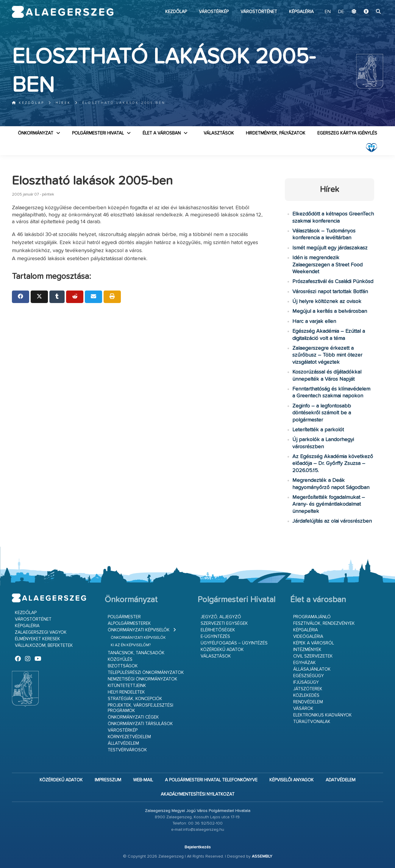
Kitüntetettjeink (127, 686)
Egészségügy (309, 676)
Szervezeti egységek (224, 623)
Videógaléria (308, 637)
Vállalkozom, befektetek (44, 645)
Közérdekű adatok (222, 650)
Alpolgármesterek (129, 623)
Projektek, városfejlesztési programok (140, 708)
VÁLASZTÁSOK (219, 133)
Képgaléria (301, 12)
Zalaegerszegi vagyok (41, 632)
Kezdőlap (176, 12)
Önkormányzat (36, 133)
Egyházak (305, 663)
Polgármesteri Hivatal (98, 133)
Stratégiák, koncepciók (135, 699)
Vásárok (303, 709)
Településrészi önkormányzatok (146, 673)
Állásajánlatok (312, 669)
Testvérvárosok (127, 750)
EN (328, 12)
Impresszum (108, 780)
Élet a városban (162, 133)
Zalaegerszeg (63, 12)
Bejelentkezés (198, 847)
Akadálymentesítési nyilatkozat (198, 794)
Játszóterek (308, 689)
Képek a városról (314, 643)
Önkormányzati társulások (140, 724)
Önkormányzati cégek (133, 717)
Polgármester (124, 617)
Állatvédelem (123, 743)
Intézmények (307, 650)
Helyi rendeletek (126, 692)
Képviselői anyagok (292, 780)
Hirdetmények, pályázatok (276, 133)
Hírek (63, 103)
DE (341, 12)
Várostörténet (259, 12)
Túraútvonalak (312, 722)
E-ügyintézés (215, 637)
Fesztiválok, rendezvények (324, 623)
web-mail (143, 780)
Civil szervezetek (313, 656)
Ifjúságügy (306, 682)
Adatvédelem (341, 780)
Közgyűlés (120, 659)
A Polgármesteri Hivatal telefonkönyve (211, 780)
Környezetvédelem (129, 737)
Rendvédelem (308, 702)
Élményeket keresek (38, 639)
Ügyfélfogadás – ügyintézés (234, 643)
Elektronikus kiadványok (323, 715)
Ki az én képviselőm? (131, 645)
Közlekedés (306, 696)
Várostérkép (214, 12)
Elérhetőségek (218, 630)
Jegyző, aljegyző (221, 617)
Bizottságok (123, 666)
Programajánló (312, 617)
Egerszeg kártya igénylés (347, 133)
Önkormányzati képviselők (139, 630)
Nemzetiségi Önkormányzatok (143, 679)
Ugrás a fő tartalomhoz (368, 3)
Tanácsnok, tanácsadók (136, 653)
